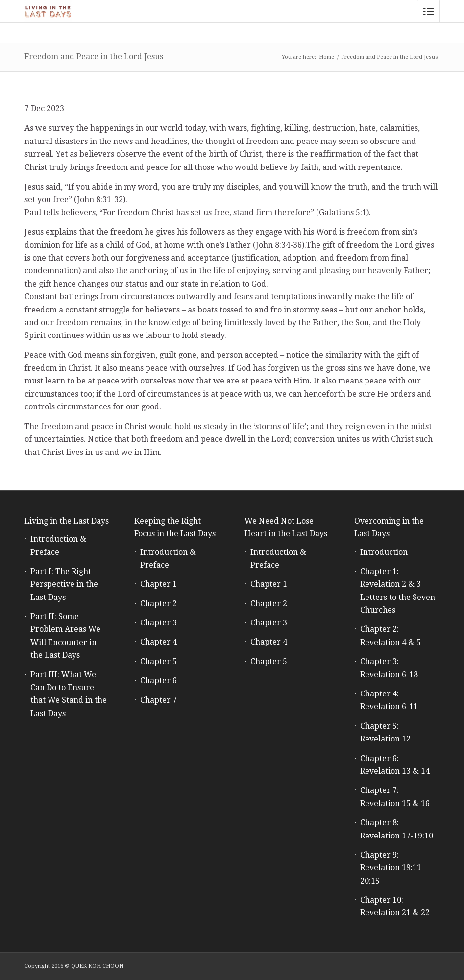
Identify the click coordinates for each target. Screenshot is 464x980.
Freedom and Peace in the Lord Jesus (94, 57)
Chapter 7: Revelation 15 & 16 (395, 797)
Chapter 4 (159, 642)
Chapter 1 (159, 584)
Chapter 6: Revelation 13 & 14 (395, 765)
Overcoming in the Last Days (389, 527)
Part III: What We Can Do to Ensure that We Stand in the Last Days (69, 694)
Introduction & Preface (58, 545)
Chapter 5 (159, 661)
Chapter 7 (159, 700)
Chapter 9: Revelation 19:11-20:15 (392, 868)
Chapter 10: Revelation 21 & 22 (395, 906)
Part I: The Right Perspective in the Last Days (64, 584)
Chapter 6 (159, 681)
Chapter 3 (159, 623)
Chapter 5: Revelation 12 (385, 732)
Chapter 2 (159, 604)
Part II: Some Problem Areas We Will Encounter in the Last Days (65, 636)
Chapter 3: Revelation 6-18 (389, 668)
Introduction (384, 552)
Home (327, 57)
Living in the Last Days (67, 521)
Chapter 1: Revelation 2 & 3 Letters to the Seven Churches (398, 591)
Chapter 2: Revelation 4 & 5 (391, 635)
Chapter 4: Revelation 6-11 (389, 700)
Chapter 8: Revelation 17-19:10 (397, 829)
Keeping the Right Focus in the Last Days (175, 527)
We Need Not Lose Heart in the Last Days (286, 527)
